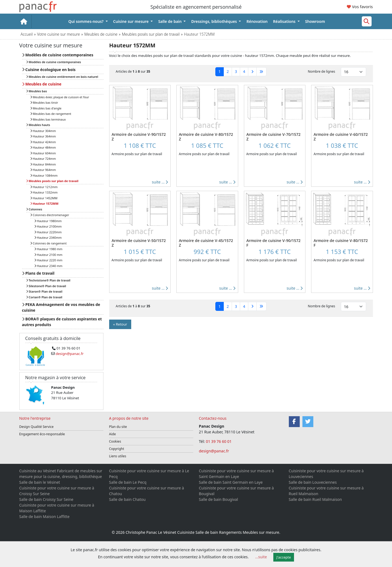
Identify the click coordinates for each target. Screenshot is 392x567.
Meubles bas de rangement (51, 114)
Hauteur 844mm (43, 164)
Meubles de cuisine (101, 34)
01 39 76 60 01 (219, 441)
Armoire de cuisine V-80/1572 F (341, 243)
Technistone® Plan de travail (48, 280)
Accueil (27, 34)
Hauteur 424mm (43, 142)
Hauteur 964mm (43, 170)
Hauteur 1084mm (44, 175)
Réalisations (285, 21)
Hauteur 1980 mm (48, 249)
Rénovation (257, 21)
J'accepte (284, 557)
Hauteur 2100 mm (48, 255)
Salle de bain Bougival (219, 499)
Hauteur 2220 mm (48, 260)
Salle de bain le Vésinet (40, 482)
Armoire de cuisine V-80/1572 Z (206, 137)
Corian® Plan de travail (44, 297)
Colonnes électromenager (50, 215)
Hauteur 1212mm (44, 187)
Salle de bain (170, 21)
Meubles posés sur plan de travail (151, 34)
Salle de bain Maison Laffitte (45, 517)
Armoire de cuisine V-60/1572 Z (341, 137)
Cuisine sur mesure (131, 21)
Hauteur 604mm (43, 153)
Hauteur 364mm (43, 136)
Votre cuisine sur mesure (58, 34)
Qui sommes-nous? (86, 21)
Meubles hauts (38, 125)
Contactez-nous (213, 418)
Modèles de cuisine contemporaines (58, 55)
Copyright (117, 449)
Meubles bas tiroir (44, 102)
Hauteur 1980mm (48, 221)
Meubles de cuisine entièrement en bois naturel (62, 77)
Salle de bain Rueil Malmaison (315, 499)
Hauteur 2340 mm (48, 266)
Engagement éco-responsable (42, 434)
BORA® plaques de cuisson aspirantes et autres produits (62, 322)
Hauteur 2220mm (48, 232)
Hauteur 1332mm (44, 192)
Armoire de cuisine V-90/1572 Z (139, 137)
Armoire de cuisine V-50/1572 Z (139, 243)
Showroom (315, 21)
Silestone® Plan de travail (46, 286)
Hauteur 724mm (43, 159)
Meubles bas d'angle (46, 108)
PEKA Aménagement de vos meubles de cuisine (61, 307)
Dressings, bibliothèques (214, 21)
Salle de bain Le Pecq (128, 482)
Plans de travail (38, 273)
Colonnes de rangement (48, 243)
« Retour (120, 324)
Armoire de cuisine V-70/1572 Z (273, 137)
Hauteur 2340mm (48, 237)
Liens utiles (118, 456)
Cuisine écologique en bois (49, 70)
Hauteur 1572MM (44, 203)
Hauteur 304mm (43, 131)
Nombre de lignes (321, 71)
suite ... (160, 182)
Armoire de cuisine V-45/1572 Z (206, 243)
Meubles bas (37, 91)
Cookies (115, 441)
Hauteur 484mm (43, 147)
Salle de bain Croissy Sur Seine (46, 499)
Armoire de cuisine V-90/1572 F (273, 243)
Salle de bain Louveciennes (313, 482)
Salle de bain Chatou (127, 499)
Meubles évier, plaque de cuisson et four (60, 97)
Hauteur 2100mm (48, 226)
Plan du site (118, 427)
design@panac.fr (214, 451)
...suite (261, 557)
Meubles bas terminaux (48, 119)
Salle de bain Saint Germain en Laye (231, 482)
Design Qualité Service (36, 427)
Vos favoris (360, 7)
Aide (113, 434)
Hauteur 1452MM (44, 198)
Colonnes (34, 209)
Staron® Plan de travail (44, 291)
